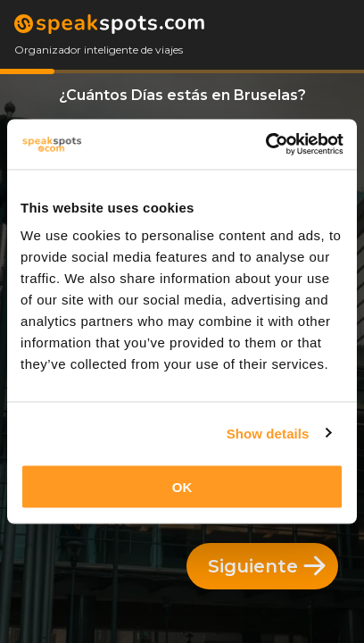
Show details (268, 433)
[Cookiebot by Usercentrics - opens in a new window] (265, 145)
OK (182, 487)
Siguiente (267, 566)
